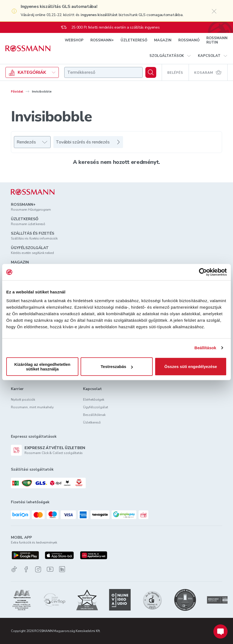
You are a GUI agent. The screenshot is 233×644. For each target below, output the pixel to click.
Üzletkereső (92, 422)
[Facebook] (26, 569)
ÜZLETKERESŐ (134, 40)
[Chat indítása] (220, 631)
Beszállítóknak (94, 415)
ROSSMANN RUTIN (217, 40)
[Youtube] (50, 569)
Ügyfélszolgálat (96, 407)
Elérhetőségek (94, 400)
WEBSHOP (74, 40)
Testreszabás (117, 367)
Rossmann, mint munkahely (32, 407)
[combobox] (103, 72)
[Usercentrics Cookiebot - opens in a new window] (203, 272)
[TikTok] (14, 569)
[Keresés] (151, 72)
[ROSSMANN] (33, 192)
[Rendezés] (32, 142)
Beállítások (205, 348)
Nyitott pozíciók (23, 400)
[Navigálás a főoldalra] (28, 48)
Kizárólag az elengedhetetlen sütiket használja (42, 366)
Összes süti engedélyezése (191, 367)
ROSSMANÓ (189, 40)
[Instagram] (38, 569)
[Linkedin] (62, 569)
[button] (170, 56)
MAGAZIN (163, 40)
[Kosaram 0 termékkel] (208, 72)
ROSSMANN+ (102, 40)
